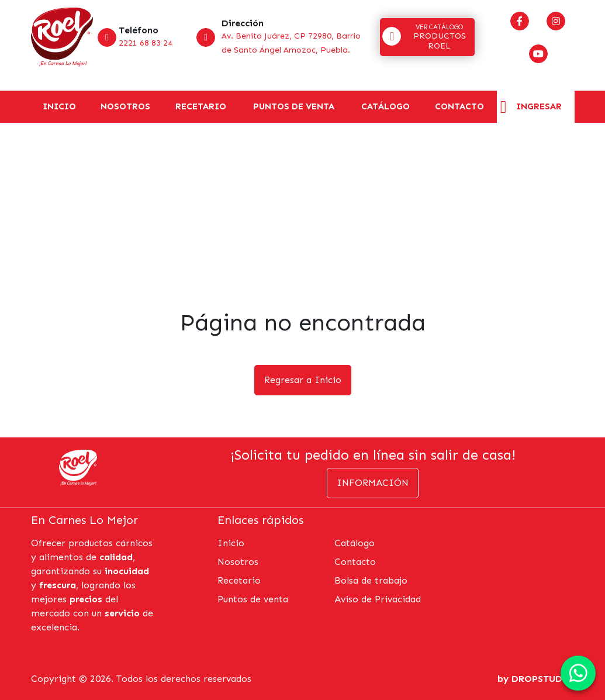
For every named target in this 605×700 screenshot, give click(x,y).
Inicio (59, 106)
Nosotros (125, 106)
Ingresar (539, 106)
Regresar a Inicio (303, 380)
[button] (427, 37)
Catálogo (355, 543)
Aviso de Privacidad (378, 599)
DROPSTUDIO (543, 679)
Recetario (201, 106)
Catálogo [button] (386, 106)
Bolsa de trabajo (371, 580)
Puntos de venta (294, 106)
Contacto (459, 106)
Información (373, 483)
